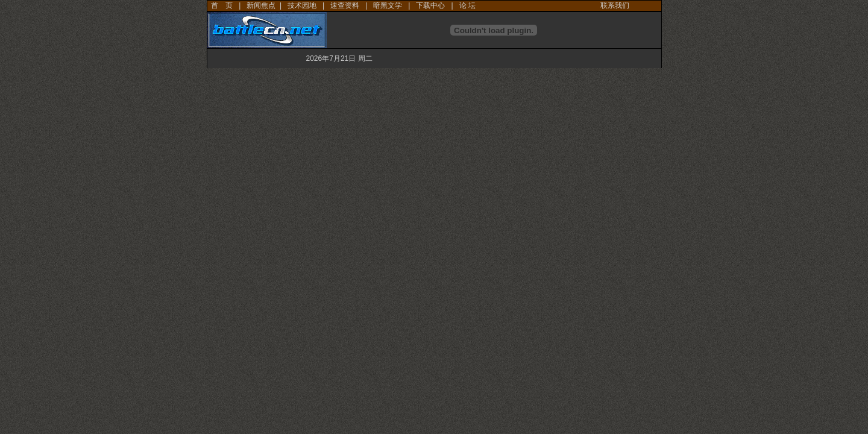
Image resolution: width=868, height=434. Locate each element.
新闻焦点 (261, 5)
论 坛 (467, 5)
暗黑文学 (388, 5)
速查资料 (345, 5)
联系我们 (615, 5)
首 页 (222, 5)
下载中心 (430, 5)
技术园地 (302, 5)
